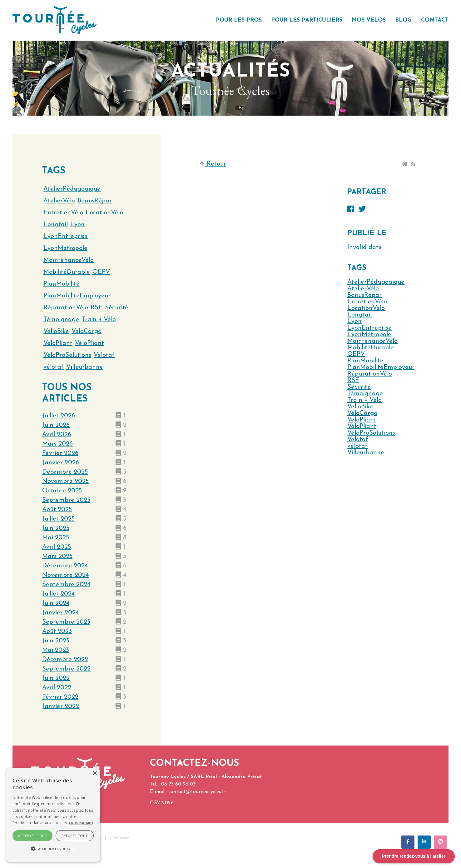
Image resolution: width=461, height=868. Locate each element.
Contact (435, 20)
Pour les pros (239, 20)
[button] (53, 849)
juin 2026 (56, 425)
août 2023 (57, 631)
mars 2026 (57, 444)
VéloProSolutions (371, 433)
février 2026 (60, 453)
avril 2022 (57, 688)
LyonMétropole (369, 335)
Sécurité (359, 387)
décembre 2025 (65, 472)
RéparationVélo (370, 374)
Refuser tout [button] (75, 836)
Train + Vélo (364, 400)
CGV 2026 (162, 803)
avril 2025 (57, 547)
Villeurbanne (366, 453)
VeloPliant (362, 420)
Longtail (359, 315)
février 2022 (60, 697)
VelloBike (360, 407)
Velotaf (358, 440)
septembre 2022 (66, 669)
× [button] (94, 773)
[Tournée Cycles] (55, 20)
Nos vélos (369, 20)
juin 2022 (56, 678)
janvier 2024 (60, 613)
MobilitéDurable (371, 348)
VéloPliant (362, 427)
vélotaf (357, 446)
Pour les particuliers (307, 20)
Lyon (354, 322)
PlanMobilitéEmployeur (381, 367)
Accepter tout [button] (33, 836)
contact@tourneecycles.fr (197, 792)
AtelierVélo (363, 289)
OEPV (356, 354)
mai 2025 (56, 538)
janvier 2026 (61, 463)
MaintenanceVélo (372, 341)
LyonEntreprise (369, 328)
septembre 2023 (66, 622)
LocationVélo (366, 308)
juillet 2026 (59, 416)
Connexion (120, 838)
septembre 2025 (66, 500)
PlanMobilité (365, 361)
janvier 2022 (61, 706)
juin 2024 (56, 603)
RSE (353, 381)
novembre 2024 (65, 575)
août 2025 (57, 510)
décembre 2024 (65, 566)
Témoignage (365, 394)
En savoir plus (81, 823)
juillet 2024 (58, 594)
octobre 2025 (62, 491)
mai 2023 (56, 650)
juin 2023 (56, 641)
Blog (403, 20)
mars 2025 (57, 556)
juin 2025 (56, 528)
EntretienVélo (367, 302)
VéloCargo (362, 413)
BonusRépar (364, 295)
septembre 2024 (66, 585)
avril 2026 (57, 435)
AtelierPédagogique (376, 282)
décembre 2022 (65, 660)
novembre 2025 (65, 481)
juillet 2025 (58, 519)
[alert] (53, 815)
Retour (213, 164)
